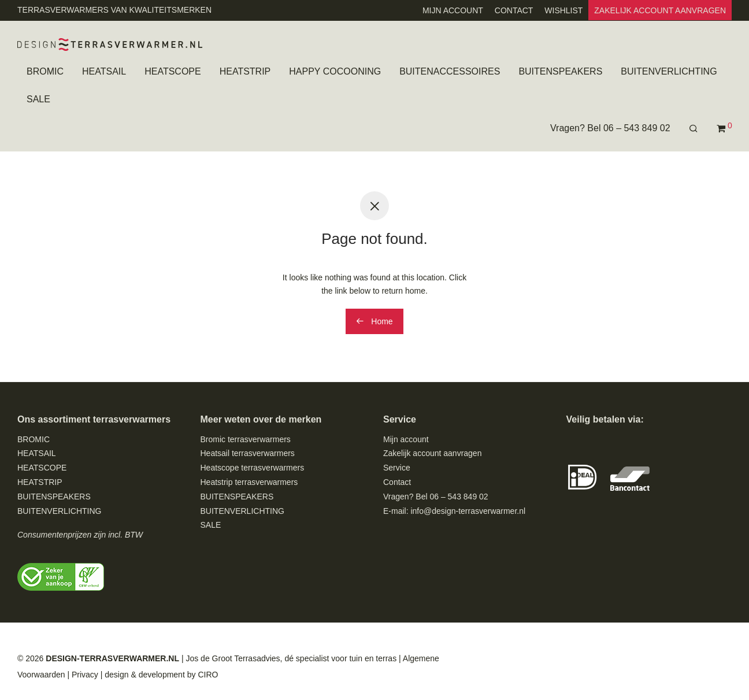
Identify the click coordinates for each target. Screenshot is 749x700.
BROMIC (45, 72)
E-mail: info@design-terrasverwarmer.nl (454, 511)
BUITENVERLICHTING (669, 72)
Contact (397, 482)
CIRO (208, 675)
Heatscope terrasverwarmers (253, 468)
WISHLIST (563, 10)
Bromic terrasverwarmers (246, 439)
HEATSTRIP (245, 72)
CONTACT (514, 10)
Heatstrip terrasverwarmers (249, 482)
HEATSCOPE (173, 72)
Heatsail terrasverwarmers (248, 453)
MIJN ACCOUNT (453, 10)
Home (374, 321)
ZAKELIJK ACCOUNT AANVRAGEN (660, 10)
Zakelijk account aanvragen (432, 453)
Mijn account (406, 439)
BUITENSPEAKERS (560, 72)
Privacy (85, 675)
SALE (38, 100)
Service (397, 468)
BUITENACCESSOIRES (450, 72)
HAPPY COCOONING (335, 72)
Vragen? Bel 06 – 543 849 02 (610, 128)
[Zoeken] (694, 129)
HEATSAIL (104, 72)
